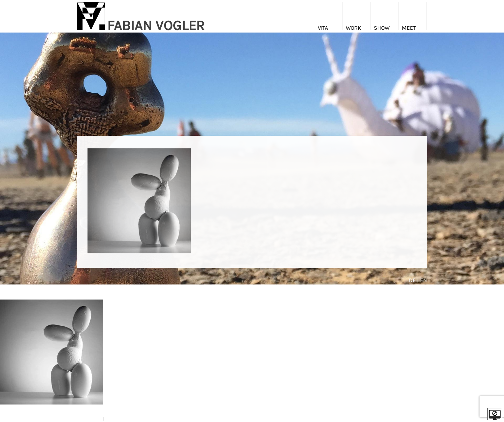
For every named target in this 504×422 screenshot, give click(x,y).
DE (413, 280)
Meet (409, 28)
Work (353, 28)
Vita (323, 28)
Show (382, 28)
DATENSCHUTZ (120, 419)
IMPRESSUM (90, 419)
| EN (422, 280)
